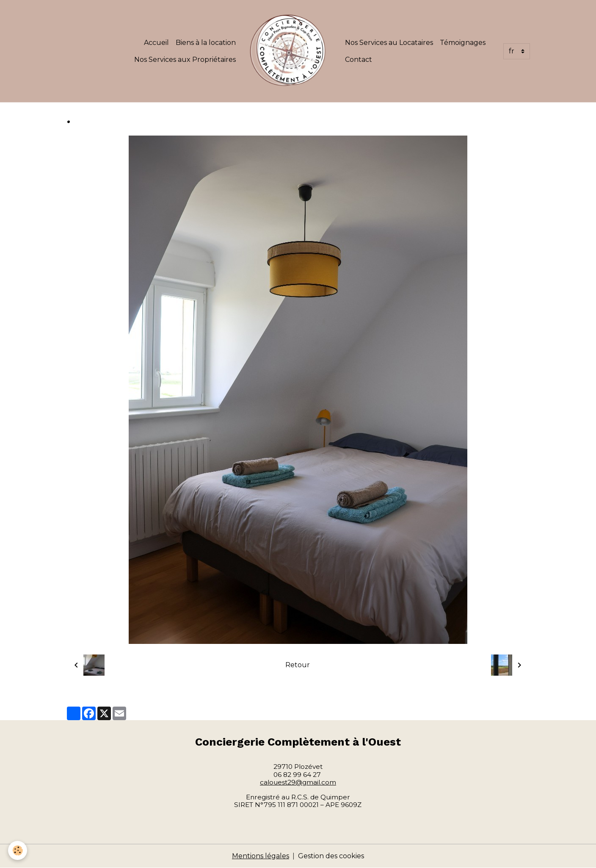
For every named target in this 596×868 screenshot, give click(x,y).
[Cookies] (18, 850)
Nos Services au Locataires (389, 43)
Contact (359, 60)
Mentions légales (261, 856)
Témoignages (463, 43)
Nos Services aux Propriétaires (185, 60)
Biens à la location (206, 43)
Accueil (156, 43)
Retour (298, 665)
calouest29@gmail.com (298, 782)
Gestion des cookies (331, 856)
